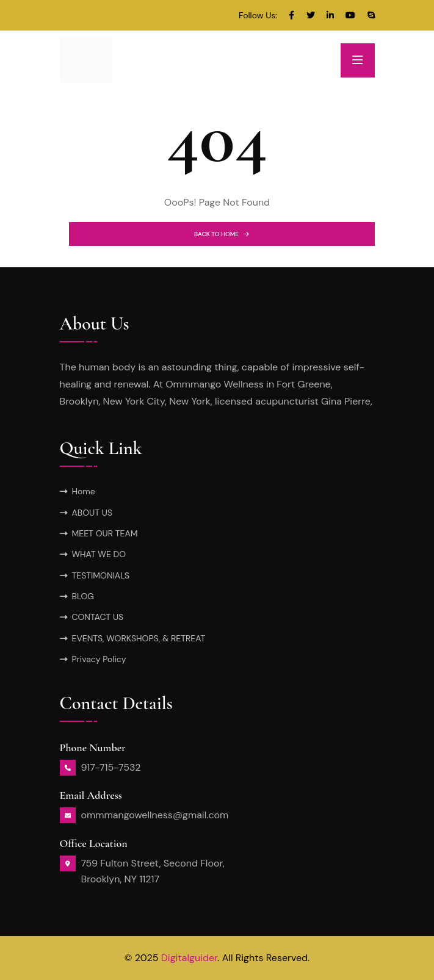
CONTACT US (98, 617)
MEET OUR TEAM (105, 533)
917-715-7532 (111, 767)
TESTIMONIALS (101, 575)
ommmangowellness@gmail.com (155, 815)
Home (84, 491)
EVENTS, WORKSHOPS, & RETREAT (139, 638)
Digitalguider (190, 958)
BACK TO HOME (222, 234)
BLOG (83, 596)
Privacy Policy (99, 659)
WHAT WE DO (99, 554)
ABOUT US (92, 513)
